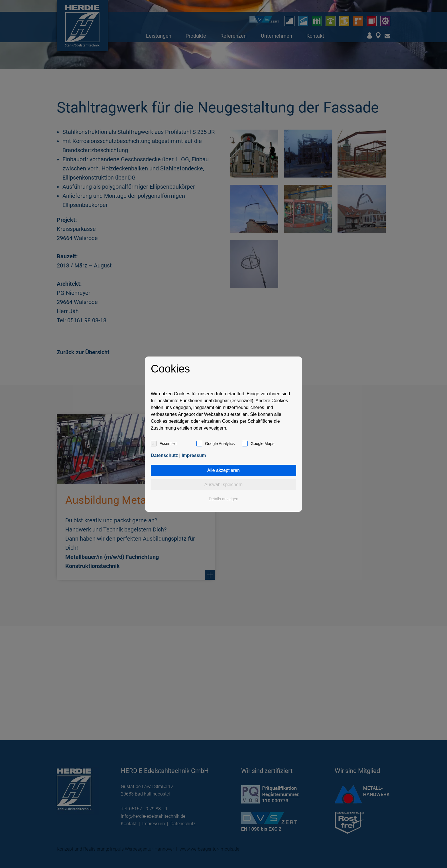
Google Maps (262, 444)
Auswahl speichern (223, 485)
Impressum (194, 455)
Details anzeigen (223, 499)
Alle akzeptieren (223, 470)
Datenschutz (164, 455)
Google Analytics (220, 444)
